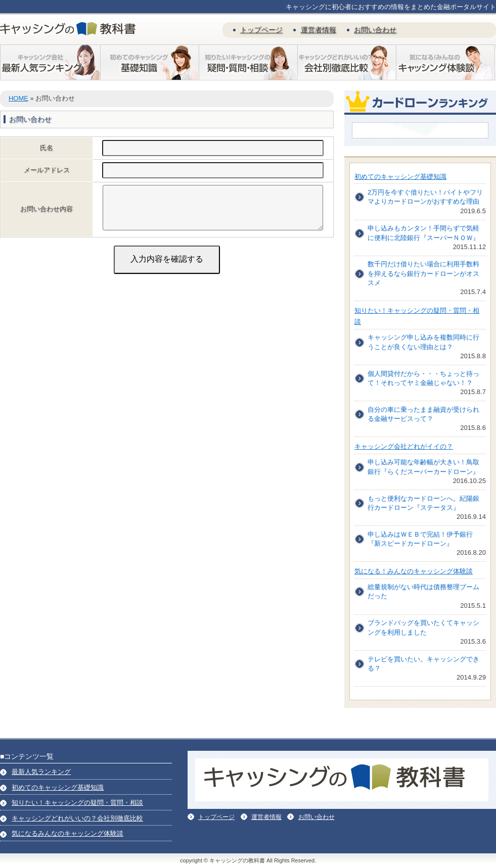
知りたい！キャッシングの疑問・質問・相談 (77, 803)
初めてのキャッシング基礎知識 (400, 177)
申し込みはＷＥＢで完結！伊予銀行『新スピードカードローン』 (420, 539)
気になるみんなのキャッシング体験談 (67, 833)
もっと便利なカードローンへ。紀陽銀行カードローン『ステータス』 (423, 503)
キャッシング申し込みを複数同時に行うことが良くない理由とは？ (423, 342)
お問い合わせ (375, 30)
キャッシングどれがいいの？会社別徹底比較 (77, 818)
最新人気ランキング (41, 772)
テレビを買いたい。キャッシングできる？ (423, 664)
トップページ (261, 30)
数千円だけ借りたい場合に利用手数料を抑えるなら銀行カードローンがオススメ (423, 273)
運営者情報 (319, 30)
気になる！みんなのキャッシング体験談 (414, 571)
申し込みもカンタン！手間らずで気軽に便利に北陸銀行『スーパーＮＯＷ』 (423, 233)
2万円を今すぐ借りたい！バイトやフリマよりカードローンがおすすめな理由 (425, 197)
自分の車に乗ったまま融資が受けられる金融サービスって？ (423, 414)
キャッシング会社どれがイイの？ (404, 446)
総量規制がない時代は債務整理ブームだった (423, 591)
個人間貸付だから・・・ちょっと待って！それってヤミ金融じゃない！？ (423, 378)
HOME (18, 98)
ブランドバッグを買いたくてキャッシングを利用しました (423, 627)
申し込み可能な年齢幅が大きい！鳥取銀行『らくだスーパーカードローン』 (423, 467)
